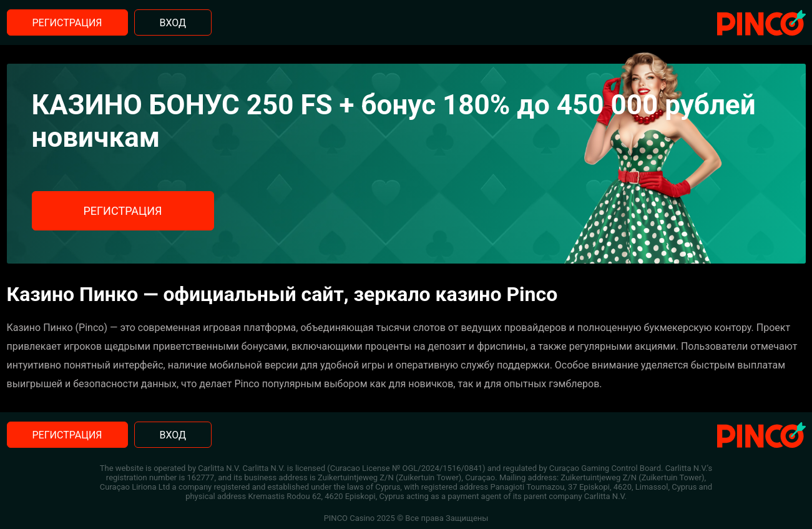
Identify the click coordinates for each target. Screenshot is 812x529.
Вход (173, 23)
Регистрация (67, 23)
